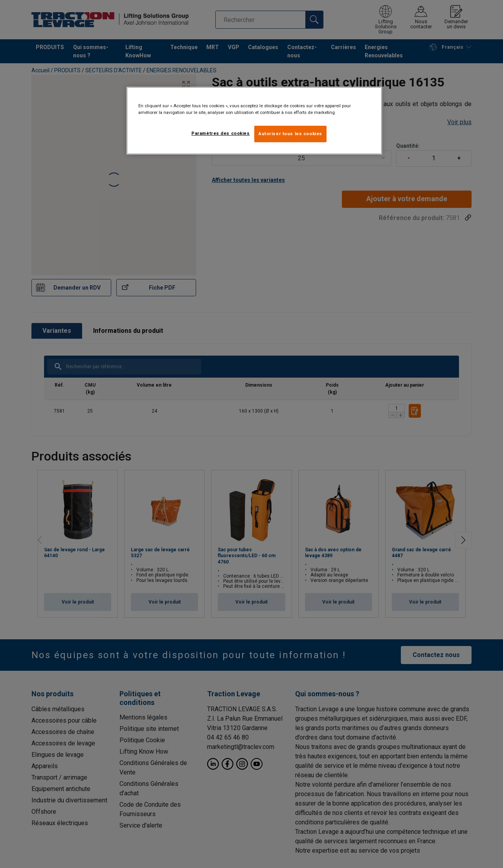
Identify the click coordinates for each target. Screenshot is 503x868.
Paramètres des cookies (221, 133)
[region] (254, 121)
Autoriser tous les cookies (290, 134)
